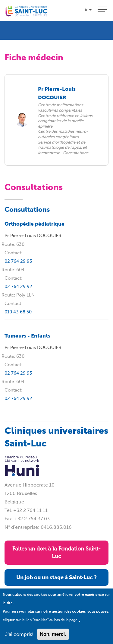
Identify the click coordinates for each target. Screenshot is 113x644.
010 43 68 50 (18, 312)
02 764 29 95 (18, 261)
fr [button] (88, 10)
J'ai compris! (19, 639)
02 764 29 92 (18, 287)
